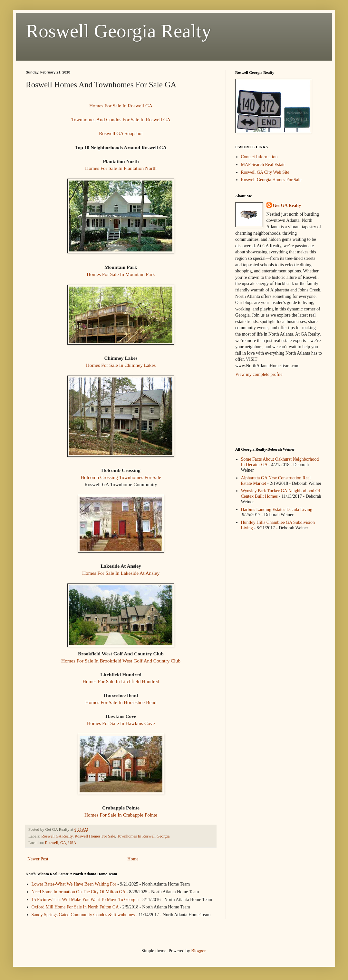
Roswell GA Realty (57, 836)
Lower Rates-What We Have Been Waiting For (74, 884)
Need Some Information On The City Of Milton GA (78, 892)
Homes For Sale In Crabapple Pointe (121, 815)
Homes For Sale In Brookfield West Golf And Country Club (121, 661)
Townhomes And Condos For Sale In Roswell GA (121, 119)
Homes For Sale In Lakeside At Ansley (121, 573)
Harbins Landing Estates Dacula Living (277, 510)
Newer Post (38, 859)
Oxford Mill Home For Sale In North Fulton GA (75, 907)
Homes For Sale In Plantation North (121, 168)
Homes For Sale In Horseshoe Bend (121, 702)
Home (133, 859)
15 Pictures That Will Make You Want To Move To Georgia (85, 900)
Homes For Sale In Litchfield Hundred (121, 681)
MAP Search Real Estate (263, 165)
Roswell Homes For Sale (95, 836)
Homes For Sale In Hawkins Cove (121, 723)
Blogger (198, 951)
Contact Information (259, 157)
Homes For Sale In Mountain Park (121, 274)
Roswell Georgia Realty (118, 31)
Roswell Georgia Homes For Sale (271, 180)
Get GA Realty (287, 206)
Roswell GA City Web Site (265, 172)
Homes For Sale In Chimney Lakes (121, 365)
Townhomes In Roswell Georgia (143, 836)
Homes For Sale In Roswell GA (121, 106)
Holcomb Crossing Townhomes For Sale (121, 477)
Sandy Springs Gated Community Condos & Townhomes (83, 915)
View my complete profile (259, 374)
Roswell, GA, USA (60, 843)
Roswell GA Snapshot (121, 133)
